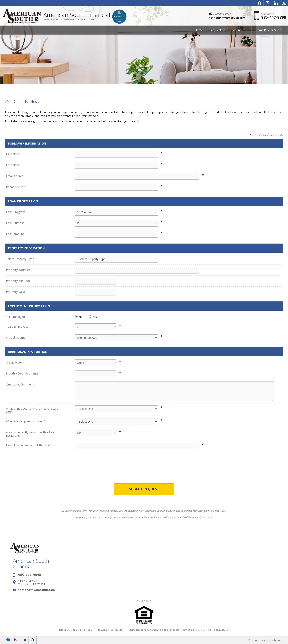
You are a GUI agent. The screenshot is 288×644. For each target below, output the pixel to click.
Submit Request (144, 489)
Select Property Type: (20, 259)
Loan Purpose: (15, 223)
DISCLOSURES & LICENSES (76, 630)
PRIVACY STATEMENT (110, 630)
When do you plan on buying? (25, 421)
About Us (239, 31)
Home (199, 31)
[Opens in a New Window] (259, 3)
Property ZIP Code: (19, 281)
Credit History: (15, 362)
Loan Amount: (15, 234)
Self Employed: (16, 317)
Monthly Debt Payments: (22, 373)
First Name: (14, 154)
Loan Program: (16, 212)
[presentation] (144, 469)
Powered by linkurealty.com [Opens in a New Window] (265, 640)
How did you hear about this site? (28, 445)
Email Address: (16, 176)
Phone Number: (16, 187)
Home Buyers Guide (268, 31)
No (79, 317)
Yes (93, 317)
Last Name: (14, 165)
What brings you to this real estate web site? (32, 410)
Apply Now (218, 31)
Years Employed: (17, 326)
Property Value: (16, 292)
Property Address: (18, 270)
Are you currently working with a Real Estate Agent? (30, 434)
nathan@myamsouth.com (36, 590)
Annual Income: (16, 337)
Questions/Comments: (21, 384)
